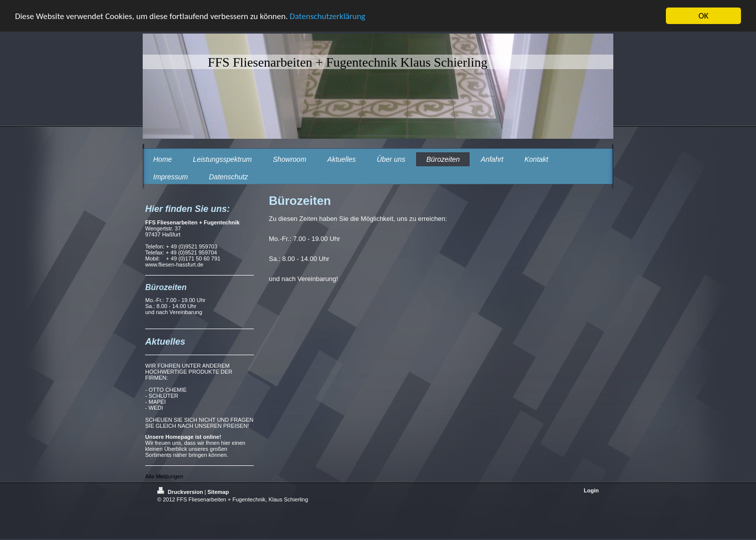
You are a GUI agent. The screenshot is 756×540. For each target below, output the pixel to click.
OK (703, 16)
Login (591, 490)
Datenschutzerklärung (328, 16)
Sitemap (218, 492)
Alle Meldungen (164, 476)
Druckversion (181, 492)
